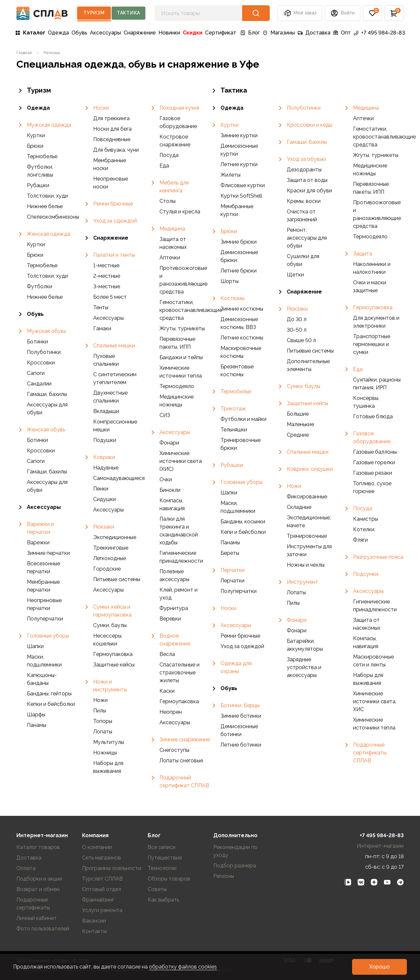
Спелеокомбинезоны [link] (52, 217)
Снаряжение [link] (140, 33)
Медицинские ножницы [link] (177, 401)
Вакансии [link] (94, 921)
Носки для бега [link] (112, 129)
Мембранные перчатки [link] (43, 586)
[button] (343, 13)
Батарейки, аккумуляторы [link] (305, 645)
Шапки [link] (35, 646)
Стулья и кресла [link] (180, 212)
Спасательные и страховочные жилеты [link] (179, 673)
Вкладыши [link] (106, 411)
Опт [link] (342, 33)
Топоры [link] (103, 721)
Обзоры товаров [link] (169, 879)
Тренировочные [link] (307, 536)
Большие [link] (298, 414)
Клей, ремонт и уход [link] (178, 594)
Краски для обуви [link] (309, 191)
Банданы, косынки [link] (243, 522)
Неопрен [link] (171, 712)
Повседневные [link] (112, 139)
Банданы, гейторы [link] (49, 694)
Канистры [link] (366, 519)
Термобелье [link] (42, 156)
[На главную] (42, 13)
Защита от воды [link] (307, 180)
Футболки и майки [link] (243, 419)
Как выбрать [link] (163, 900)
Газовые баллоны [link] (375, 452)
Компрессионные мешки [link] (115, 426)
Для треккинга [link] (111, 118)
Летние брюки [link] (239, 271)
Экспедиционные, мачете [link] (309, 522)
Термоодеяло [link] (177, 386)
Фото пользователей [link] (43, 929)
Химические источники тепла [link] (181, 372)
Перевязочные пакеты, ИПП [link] (177, 343)
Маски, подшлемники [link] (44, 661)
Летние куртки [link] (239, 164)
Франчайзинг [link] (98, 900)
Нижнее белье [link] (45, 206)
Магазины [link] (279, 33)
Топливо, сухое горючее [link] (372, 487)
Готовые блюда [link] (373, 416)
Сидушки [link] (105, 499)
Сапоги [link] (36, 373)
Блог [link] (250, 33)
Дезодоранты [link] (304, 170)
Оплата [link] (26, 868)
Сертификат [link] (221, 33)
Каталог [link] (30, 33)
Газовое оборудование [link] (178, 122)
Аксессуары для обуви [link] (47, 409)
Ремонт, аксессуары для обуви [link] (307, 238)
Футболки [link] (40, 286)
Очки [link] (166, 479)
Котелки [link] (364, 529)
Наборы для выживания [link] (108, 767)
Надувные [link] (106, 468)
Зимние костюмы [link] (242, 309)
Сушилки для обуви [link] (303, 260)
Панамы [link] (37, 725)
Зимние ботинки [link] (241, 716)
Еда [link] (164, 166)
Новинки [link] (169, 33)
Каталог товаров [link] (38, 847)
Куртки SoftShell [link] (241, 196)
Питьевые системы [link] (117, 579)
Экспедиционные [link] (115, 537)
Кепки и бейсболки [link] (51, 704)
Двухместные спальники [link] (110, 397)
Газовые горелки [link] (374, 462)
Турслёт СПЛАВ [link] (102, 879)
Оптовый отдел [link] (102, 889)
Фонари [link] (169, 443)
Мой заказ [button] (300, 13)
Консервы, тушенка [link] (366, 402)
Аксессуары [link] (105, 33)
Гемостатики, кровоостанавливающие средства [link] (185, 310)
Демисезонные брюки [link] (239, 256)
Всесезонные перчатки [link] (43, 567)
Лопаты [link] (103, 732)
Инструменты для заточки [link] (309, 550)
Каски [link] (167, 691)
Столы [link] (168, 201)
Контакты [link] (94, 931)
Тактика (128, 13)
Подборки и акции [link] (39, 879)
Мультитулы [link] (109, 742)
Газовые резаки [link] (373, 473)
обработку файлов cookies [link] (183, 967)
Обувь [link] (79, 33)
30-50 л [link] (297, 330)
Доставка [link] (314, 33)
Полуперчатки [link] (45, 619)
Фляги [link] (360, 540)
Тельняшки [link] (234, 430)
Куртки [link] (36, 135)
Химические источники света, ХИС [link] (375, 701)
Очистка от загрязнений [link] (302, 216)
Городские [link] (107, 569)
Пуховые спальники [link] (106, 360)
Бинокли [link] (170, 490)
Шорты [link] (230, 281)
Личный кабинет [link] (37, 918)
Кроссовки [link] (41, 363)
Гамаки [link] (102, 328)
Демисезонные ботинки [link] (239, 730)
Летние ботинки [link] (241, 745)
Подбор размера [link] (235, 866)
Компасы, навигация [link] (172, 504)
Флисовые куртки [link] (243, 185)
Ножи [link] (100, 700)
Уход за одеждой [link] (242, 646)
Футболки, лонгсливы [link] (40, 171)
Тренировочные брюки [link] (241, 444)
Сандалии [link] (39, 384)
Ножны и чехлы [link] (306, 565)
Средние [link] (298, 435)
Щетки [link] (295, 275)
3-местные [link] (107, 286)
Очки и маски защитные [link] (370, 286)
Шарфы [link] (36, 715)
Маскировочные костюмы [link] (241, 352)
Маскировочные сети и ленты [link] (373, 661)
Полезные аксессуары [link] (174, 575)
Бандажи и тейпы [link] (181, 357)
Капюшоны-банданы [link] (42, 679)
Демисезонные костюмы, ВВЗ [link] (239, 323)
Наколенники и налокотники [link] (372, 268)
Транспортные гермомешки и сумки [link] (372, 344)
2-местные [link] (107, 276)
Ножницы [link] (105, 753)
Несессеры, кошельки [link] (108, 640)
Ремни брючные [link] (240, 636)
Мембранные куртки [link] (237, 210)
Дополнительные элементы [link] (308, 365)
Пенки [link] (101, 489)
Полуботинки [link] (44, 352)
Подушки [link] (105, 440)
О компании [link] (97, 847)
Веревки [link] (170, 619)
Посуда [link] (169, 155)
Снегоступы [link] (174, 750)
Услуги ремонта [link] (102, 910)
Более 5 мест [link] (110, 297)
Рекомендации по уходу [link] (235, 851)
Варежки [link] (38, 543)
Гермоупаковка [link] (113, 654)
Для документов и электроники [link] (376, 322)
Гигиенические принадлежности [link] (181, 557)
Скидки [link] (193, 33)
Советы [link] (157, 889)
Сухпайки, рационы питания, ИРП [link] (377, 384)
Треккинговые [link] (111, 548)
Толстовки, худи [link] (47, 196)
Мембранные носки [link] (110, 164)
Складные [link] (299, 507)
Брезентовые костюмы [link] (237, 370)
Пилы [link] (100, 711)
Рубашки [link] (38, 185)
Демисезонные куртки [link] (239, 150)
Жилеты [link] (231, 175)
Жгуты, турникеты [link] (182, 328)
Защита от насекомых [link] (173, 243)
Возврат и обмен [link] (38, 889)
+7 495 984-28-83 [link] (379, 33)
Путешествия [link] (165, 858)
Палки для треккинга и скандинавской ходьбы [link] (179, 531)
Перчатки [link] (232, 581)
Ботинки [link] (37, 342)
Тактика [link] (229, 90)
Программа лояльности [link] (112, 868)
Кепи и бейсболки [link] (243, 532)
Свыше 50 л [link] (301, 340)
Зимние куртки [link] (239, 135)
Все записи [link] (162, 847)
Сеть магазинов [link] (102, 858)
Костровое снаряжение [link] (175, 141)
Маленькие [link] (300, 424)
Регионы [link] (224, 876)
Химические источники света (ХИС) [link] (181, 461)
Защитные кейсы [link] (114, 665)
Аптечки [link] (170, 258)
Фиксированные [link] (307, 497)
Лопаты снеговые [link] (181, 761)
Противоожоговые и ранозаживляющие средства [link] (183, 280)
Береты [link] (230, 553)
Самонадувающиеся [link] (118, 478)
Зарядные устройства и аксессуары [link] (304, 667)
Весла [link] (167, 654)
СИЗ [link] (165, 415)
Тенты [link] (101, 307)
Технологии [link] (162, 868)
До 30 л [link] (297, 319)
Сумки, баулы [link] (110, 625)
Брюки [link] (35, 146)
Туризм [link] (34, 90)
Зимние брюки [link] (239, 242)
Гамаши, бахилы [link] (47, 394)
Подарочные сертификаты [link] (33, 904)
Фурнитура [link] (174, 608)
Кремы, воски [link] (304, 201)
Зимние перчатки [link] (48, 553)
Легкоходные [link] (110, 558)
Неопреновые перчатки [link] (44, 604)
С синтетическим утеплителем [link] (115, 378)
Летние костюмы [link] (242, 338)
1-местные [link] (106, 265)
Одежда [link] (58, 33)
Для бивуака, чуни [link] (116, 150)
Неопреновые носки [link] (111, 183)
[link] (24, 53)
